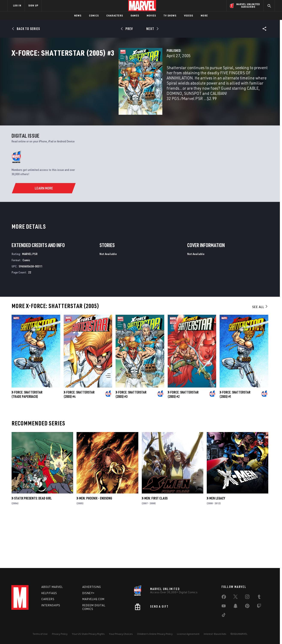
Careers (48, 599)
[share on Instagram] (247, 598)
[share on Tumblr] (259, 598)
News (78, 16)
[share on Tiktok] (224, 616)
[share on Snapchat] (235, 607)
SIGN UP (33, 5)
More (204, 16)
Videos (189, 16)
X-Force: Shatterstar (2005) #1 (235, 443)
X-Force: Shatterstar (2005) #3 (131, 443)
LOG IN (17, 5)
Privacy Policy (60, 634)
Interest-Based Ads (215, 634)
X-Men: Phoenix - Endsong (94, 547)
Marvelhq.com (93, 599)
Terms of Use (40, 634)
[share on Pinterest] (247, 607)
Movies (151, 16)
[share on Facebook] (224, 598)
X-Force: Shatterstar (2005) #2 (183, 443)
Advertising (92, 587)
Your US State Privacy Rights (88, 634)
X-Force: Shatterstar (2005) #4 (79, 443)
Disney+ (88, 593)
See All (260, 355)
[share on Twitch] (259, 607)
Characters (115, 16)
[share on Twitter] (235, 598)
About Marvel (52, 587)
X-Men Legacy (216, 547)
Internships (51, 605)
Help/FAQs (49, 593)
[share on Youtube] (224, 607)
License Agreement (188, 634)
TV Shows (170, 16)
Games (135, 16)
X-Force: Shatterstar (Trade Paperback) (27, 443)
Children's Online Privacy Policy (155, 634)
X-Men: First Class (155, 547)
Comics (94, 16)
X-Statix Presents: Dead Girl (32, 547)
